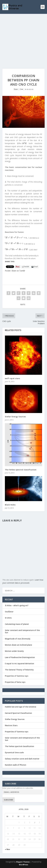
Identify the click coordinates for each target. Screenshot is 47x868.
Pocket (8, 271)
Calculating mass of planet (17, 624)
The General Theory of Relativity (19, 670)
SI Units (8, 618)
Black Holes (10, 505)
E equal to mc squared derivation (19, 664)
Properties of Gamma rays (17, 676)
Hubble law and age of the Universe (20, 707)
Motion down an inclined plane (18, 645)
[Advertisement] (23, 39)
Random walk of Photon (16, 765)
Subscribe (9, 800)
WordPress (23, 865)
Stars (16, 89)
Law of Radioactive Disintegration (20, 657)
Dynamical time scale (14, 752)
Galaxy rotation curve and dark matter (22, 759)
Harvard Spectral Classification (18, 713)
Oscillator (9, 612)
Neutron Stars (11, 725)
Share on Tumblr (18, 270)
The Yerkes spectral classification (21, 470)
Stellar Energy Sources (15, 417)
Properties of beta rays (15, 682)
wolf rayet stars (12, 378)
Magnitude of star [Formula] (18, 639)
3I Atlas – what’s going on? (17, 605)
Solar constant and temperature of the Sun (22, 631)
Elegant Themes (23, 862)
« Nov (7, 849)
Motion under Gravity (14, 651)
